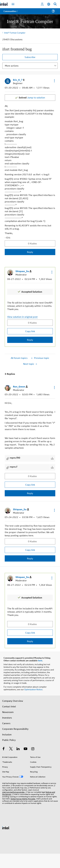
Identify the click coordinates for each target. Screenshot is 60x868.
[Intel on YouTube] (26, 749)
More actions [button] (12, 66)
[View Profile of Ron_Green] (20, 387)
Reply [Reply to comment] (30, 340)
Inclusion (7, 734)
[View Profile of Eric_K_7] (19, 80)
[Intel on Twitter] (11, 749)
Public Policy (9, 740)
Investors (7, 718)
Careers (6, 723)
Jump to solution (32, 97)
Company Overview (13, 701)
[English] (49, 4)
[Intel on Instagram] (33, 749)
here (40, 660)
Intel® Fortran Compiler (15, 33)
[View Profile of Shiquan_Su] (23, 271)
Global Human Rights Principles (23, 799)
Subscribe (30, 57)
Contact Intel (9, 706)
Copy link (30, 331)
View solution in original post (22, 317)
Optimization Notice (33, 689)
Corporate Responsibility (15, 729)
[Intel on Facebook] (4, 749)
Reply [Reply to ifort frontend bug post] (30, 252)
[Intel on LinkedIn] (18, 749)
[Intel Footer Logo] (6, 827)
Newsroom (8, 712)
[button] (54, 81)
